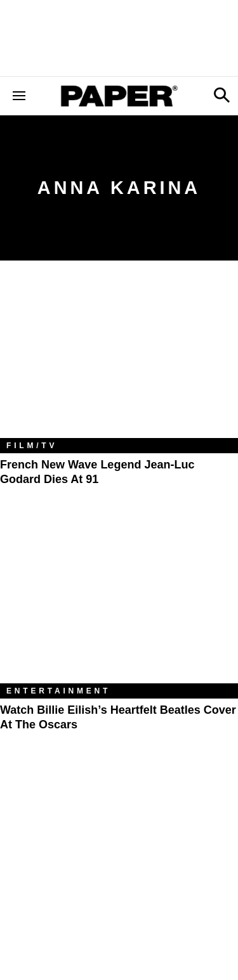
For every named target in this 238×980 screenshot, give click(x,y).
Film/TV (32, 446)
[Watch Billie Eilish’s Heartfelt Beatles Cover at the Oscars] (119, 604)
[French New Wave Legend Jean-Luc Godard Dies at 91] (119, 359)
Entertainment (58, 691)
